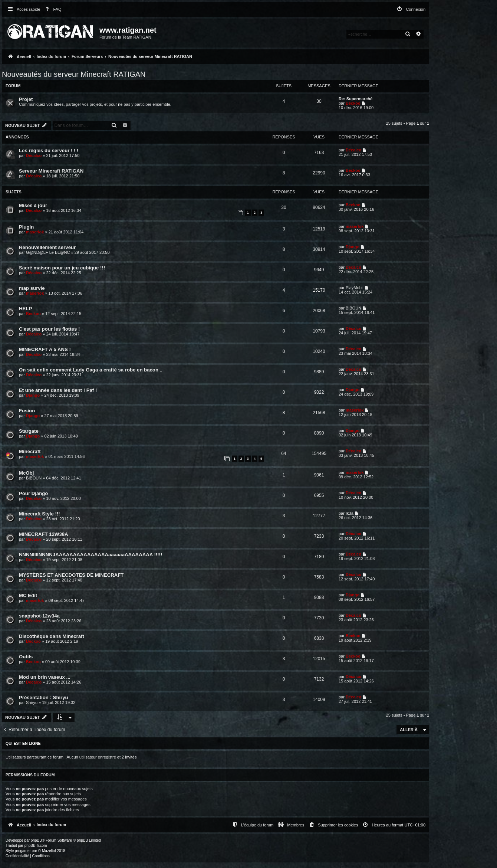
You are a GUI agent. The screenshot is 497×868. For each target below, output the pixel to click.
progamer (23, 851)
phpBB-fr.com (36, 846)
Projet (26, 99)
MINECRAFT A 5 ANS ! (45, 349)
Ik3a (350, 513)
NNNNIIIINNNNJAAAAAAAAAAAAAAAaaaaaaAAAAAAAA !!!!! (90, 555)
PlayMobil (355, 288)
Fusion (27, 411)
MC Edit (28, 595)
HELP (25, 309)
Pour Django (33, 493)
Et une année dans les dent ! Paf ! (58, 390)
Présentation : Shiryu (44, 697)
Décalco (34, 155)
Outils (26, 657)
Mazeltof (49, 851)
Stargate (29, 431)
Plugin (26, 227)
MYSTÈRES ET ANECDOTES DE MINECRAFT (71, 575)
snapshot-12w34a (39, 616)
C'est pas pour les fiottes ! (49, 329)
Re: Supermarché (356, 99)
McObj (26, 473)
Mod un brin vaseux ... (45, 677)
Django (353, 247)
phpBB (36, 840)
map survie (32, 288)
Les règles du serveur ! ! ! (49, 150)
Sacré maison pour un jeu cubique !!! (62, 268)
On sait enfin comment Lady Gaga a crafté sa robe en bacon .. (91, 370)
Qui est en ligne (23, 743)
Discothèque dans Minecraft (52, 636)
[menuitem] (52, 9)
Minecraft (30, 451)
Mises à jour (33, 205)
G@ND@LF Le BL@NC (48, 252)
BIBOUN (353, 308)
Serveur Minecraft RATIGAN (51, 171)
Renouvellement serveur (47, 247)
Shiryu (32, 702)
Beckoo (353, 103)
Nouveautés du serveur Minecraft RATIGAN (74, 74)
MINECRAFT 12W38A (44, 534)
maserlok (35, 232)
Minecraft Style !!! (40, 514)
